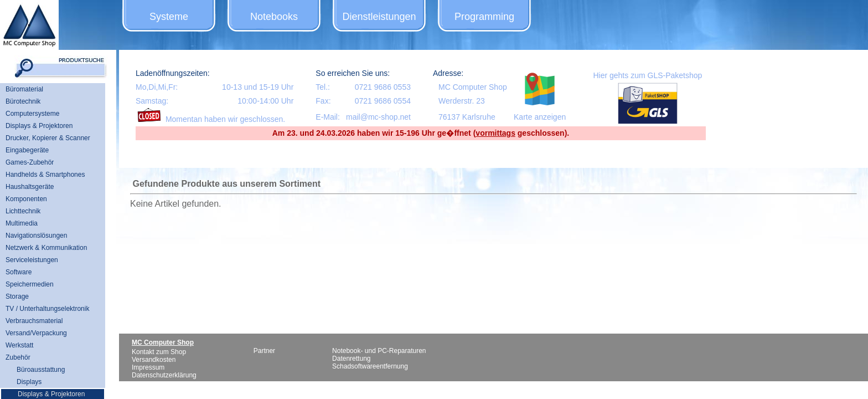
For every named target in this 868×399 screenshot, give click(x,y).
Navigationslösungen (36, 236)
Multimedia (22, 223)
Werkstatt (19, 345)
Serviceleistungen (32, 260)
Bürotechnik (23, 101)
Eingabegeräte (27, 150)
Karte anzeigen (540, 117)
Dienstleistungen (379, 17)
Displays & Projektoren (39, 126)
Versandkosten (154, 360)
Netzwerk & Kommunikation (46, 248)
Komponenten (26, 199)
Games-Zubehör (30, 162)
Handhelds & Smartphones (45, 175)
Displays (29, 382)
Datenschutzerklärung (164, 375)
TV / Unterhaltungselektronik (47, 309)
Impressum (148, 367)
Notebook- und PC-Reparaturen (379, 351)
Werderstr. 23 (462, 101)
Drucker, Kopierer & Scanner (48, 138)
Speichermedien (30, 284)
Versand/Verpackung (36, 333)
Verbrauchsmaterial (34, 321)
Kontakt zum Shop (159, 352)
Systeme (169, 17)
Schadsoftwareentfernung (370, 366)
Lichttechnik (23, 211)
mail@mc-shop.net (378, 117)
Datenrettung (351, 359)
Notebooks (274, 17)
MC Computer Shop (473, 87)
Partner (264, 351)
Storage (17, 296)
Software (19, 272)
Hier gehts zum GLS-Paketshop (647, 75)
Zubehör (18, 357)
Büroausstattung (41, 370)
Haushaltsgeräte (30, 187)
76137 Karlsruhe (467, 117)
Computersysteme (32, 114)
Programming (484, 17)
